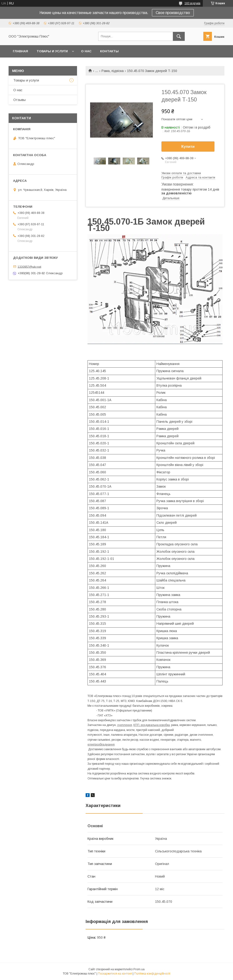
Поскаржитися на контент (115, 974)
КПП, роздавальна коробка (152, 725)
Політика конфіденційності (152, 974)
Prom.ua (139, 969)
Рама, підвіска (113, 71)
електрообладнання (101, 745)
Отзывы (19, 100)
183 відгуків (192, 3)
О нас (86, 51)
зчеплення (125, 725)
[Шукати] (179, 36)
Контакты (109, 51)
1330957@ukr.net (29, 267)
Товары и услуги (52, 51)
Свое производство (173, 13)
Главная (20, 51)
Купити (188, 147)
